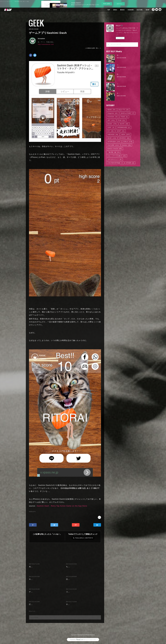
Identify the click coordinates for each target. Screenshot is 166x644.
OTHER (130, 163)
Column (126, 145)
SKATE (124, 124)
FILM (122, 120)
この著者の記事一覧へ (93, 48)
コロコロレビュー (115, 159)
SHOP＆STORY (127, 113)
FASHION (127, 10)
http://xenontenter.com (46, 44)
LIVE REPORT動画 (115, 163)
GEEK (36, 23)
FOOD (124, 117)
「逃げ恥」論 (114, 152)
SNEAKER (113, 135)
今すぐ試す (107, 4)
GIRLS (111, 10)
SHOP (144, 10)
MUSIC (118, 10)
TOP (105, 10)
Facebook (152, 10)
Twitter (156, 10)
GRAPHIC (124, 138)
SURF (111, 127)
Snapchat (160, 10)
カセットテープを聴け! (117, 156)
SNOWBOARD (124, 127)
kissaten (41, 39)
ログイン (119, 4)
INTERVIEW (114, 142)
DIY (111, 131)
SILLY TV (124, 110)
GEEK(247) (32, 512)
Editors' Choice (115, 149)
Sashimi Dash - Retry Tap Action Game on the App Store (62, 506)
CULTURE (136, 10)
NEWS (112, 110)
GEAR (112, 138)
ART (111, 120)
